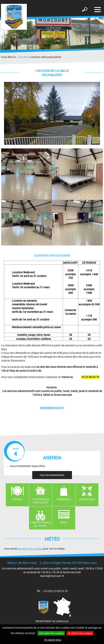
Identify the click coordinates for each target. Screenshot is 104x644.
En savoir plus (53, 640)
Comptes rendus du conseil (40, 524)
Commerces (64, 499)
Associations (87, 499)
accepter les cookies (30, 549)
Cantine (17, 499)
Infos (64, 522)
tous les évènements (52, 475)
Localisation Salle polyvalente (52, 255)
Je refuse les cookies (80, 633)
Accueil (22, 57)
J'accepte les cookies (51, 633)
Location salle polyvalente (40, 501)
